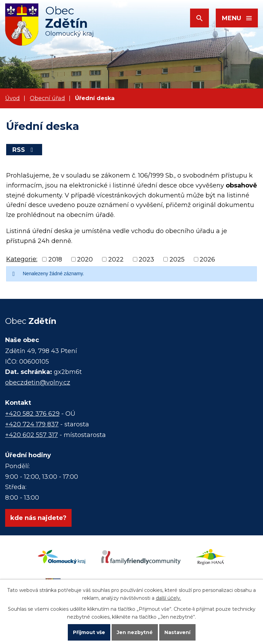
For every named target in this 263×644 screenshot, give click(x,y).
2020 (85, 259)
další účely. (168, 598)
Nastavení (177, 632)
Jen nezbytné (135, 632)
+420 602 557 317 (32, 435)
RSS (24, 150)
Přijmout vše (89, 632)
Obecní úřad (47, 98)
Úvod (12, 98)
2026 (207, 259)
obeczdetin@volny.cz (38, 382)
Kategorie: (22, 259)
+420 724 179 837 (32, 424)
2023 (146, 259)
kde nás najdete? (38, 518)
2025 (177, 259)
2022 (116, 259)
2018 (55, 259)
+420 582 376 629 (32, 414)
